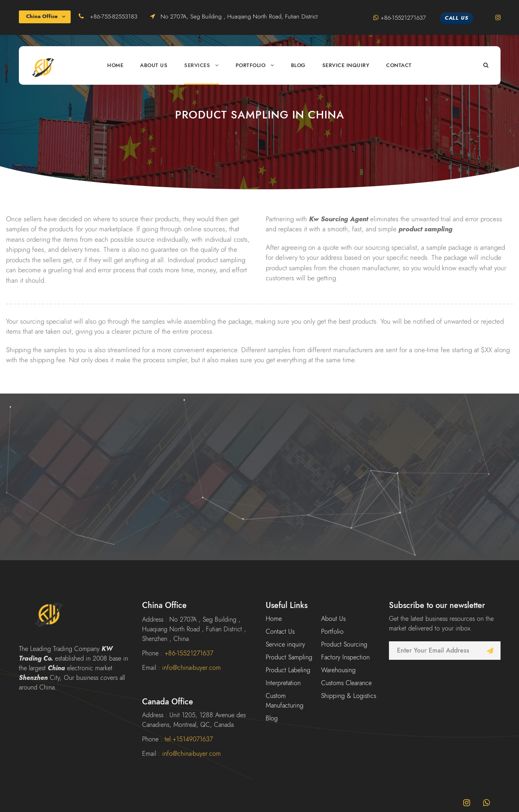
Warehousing (338, 670)
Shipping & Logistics (349, 696)
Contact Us (280, 632)
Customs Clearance (346, 683)
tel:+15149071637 (189, 739)
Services (197, 65)
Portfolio (251, 65)
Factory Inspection (345, 657)
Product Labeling (288, 670)
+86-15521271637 (404, 18)
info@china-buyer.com (191, 668)
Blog (298, 65)
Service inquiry (346, 65)
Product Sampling (289, 657)
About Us (154, 65)
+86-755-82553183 (115, 16)
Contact (399, 65)
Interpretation (283, 683)
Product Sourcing (344, 645)
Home (115, 65)
